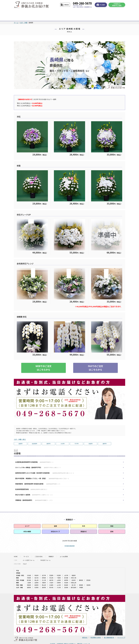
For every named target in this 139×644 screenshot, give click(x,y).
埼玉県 (51, 572)
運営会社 (85, 632)
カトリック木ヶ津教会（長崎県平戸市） (38, 461)
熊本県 (51, 582)
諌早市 (105, 438)
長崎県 (44, 582)
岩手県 (44, 569)
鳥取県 (29, 579)
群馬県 (44, 572)
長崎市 (21, 438)
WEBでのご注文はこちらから (44, 362)
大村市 (63, 438)
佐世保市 (35, 438)
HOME (21, 12)
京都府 (44, 577)
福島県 (74, 569)
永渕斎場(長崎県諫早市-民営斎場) (34, 456)
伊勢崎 (18, 567)
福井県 (51, 574)
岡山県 (44, 579)
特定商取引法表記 (96, 632)
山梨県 (59, 574)
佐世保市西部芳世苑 (31, 483)
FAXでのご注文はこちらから (96, 362)
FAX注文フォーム (45, 554)
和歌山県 (74, 577)
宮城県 (51, 569)
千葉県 (59, 572)
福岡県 (29, 582)
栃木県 (36, 572)
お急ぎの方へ (95, 12)
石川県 (44, 574)
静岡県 (81, 574)
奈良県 (66, 577)
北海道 (29, 569)
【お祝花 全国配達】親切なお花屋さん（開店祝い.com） (70, 638)
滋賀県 (36, 577)
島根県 (36, 579)
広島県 (51, 579)
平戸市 (77, 438)
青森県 (36, 569)
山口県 (59, 579)
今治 (17, 565)
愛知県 (88, 574)
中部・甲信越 (20, 574)
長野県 (66, 574)
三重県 (29, 577)
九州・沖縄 (23, 17)
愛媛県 (81, 579)
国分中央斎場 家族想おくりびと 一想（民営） (42, 472)
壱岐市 (91, 438)
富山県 (36, 574)
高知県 (88, 579)
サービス (36, 12)
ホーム (16, 17)
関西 (17, 577)
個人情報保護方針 (109, 632)
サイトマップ (121, 632)
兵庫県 (59, 577)
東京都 (66, 572)
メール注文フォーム (29, 554)
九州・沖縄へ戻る (20, 433)
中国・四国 (19, 579)
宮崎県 (66, 582)
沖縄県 (81, 582)
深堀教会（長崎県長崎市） (34, 494)
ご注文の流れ (50, 12)
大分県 (59, 582)
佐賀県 (36, 582)
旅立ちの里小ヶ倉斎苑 (34, 489)
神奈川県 (74, 572)
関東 (17, 572)
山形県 (66, 569)
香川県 (74, 579)
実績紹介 (51, 551)
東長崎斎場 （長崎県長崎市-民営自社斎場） (38, 478)
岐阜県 (74, 574)
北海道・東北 (20, 569)
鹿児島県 (74, 582)
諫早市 (49, 438)
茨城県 (29, 572)
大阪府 (51, 577)
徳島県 (66, 579)
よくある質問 (79, 12)
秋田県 (59, 569)
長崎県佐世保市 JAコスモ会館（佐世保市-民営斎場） (45, 467)
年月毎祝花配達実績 (69, 540)
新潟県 (29, 574)
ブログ (25, 558)
